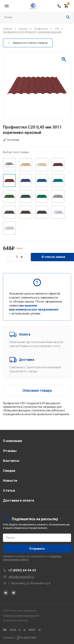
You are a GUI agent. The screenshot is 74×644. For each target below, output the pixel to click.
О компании (13, 441)
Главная (8, 29)
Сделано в (20, 638)
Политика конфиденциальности (21, 616)
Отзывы (10, 451)
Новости (10, 481)
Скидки (9, 471)
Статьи (9, 490)
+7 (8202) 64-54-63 (22, 570)
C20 (57, 29)
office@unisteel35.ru (21, 577)
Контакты (11, 461)
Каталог (23, 29)
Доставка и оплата (18, 500)
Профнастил (41, 29)
